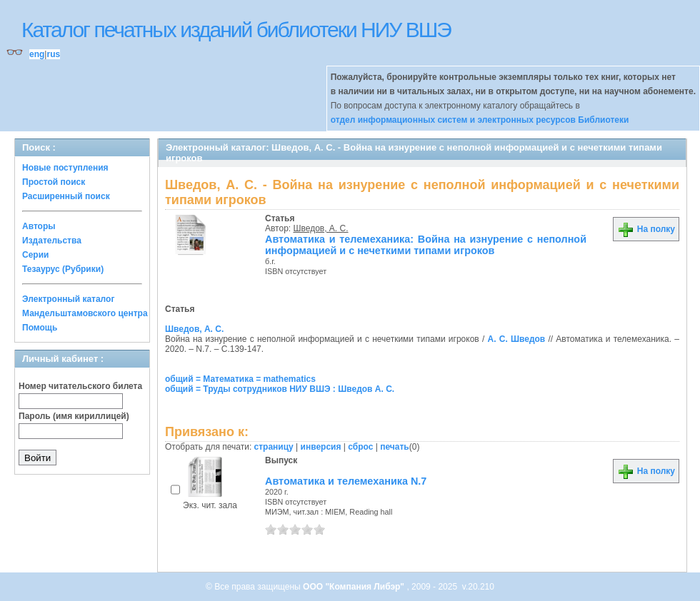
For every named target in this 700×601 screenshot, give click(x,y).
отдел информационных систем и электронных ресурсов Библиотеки (480, 120)
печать (395, 447)
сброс (360, 447)
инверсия (321, 447)
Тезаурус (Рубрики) (63, 269)
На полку (646, 229)
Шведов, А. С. (321, 228)
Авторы (39, 226)
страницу (274, 447)
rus (53, 54)
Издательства (52, 241)
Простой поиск (54, 182)
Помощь (40, 328)
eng (37, 54)
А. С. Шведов (516, 339)
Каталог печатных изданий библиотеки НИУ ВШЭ (236, 30)
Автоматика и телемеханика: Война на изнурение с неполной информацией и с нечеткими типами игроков (426, 245)
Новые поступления (65, 168)
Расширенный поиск (66, 196)
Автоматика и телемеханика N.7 (346, 481)
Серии (35, 255)
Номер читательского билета (80, 386)
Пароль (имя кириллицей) (74, 416)
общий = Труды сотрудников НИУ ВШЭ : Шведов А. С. (280, 389)
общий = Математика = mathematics (240, 379)
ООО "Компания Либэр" (355, 587)
